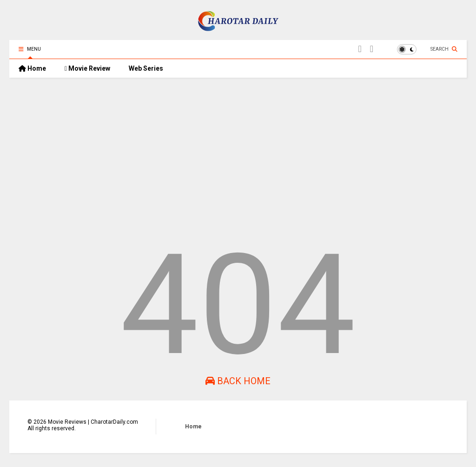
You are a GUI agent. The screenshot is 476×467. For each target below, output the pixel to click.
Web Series (146, 68)
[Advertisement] (238, 157)
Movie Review (87, 68)
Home (32, 68)
